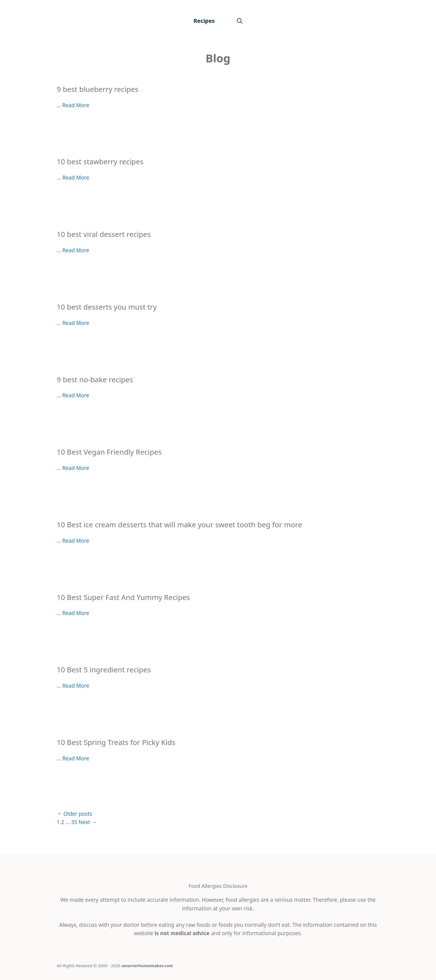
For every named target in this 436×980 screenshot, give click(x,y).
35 (74, 822)
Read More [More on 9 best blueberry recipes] (76, 105)
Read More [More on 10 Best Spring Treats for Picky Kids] (76, 758)
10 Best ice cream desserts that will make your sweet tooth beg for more (179, 525)
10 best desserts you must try (107, 307)
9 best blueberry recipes (98, 89)
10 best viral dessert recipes (104, 234)
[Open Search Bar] (240, 21)
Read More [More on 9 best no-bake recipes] (76, 395)
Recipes (204, 21)
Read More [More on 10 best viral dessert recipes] (76, 250)
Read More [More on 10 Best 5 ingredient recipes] (76, 686)
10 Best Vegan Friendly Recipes (109, 452)
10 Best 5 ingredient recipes (104, 670)
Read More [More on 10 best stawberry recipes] (76, 178)
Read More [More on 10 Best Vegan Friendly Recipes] (76, 468)
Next (88, 822)
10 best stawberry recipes (100, 161)
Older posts (78, 814)
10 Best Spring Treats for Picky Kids (116, 742)
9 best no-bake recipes (95, 379)
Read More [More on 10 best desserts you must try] (76, 323)
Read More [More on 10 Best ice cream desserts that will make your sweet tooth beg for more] (76, 541)
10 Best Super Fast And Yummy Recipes (123, 597)
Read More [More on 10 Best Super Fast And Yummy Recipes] (76, 613)
